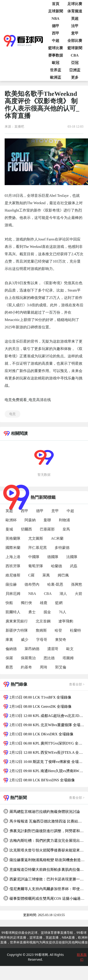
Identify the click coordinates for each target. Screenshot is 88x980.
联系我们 (82, 957)
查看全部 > (77, 684)
